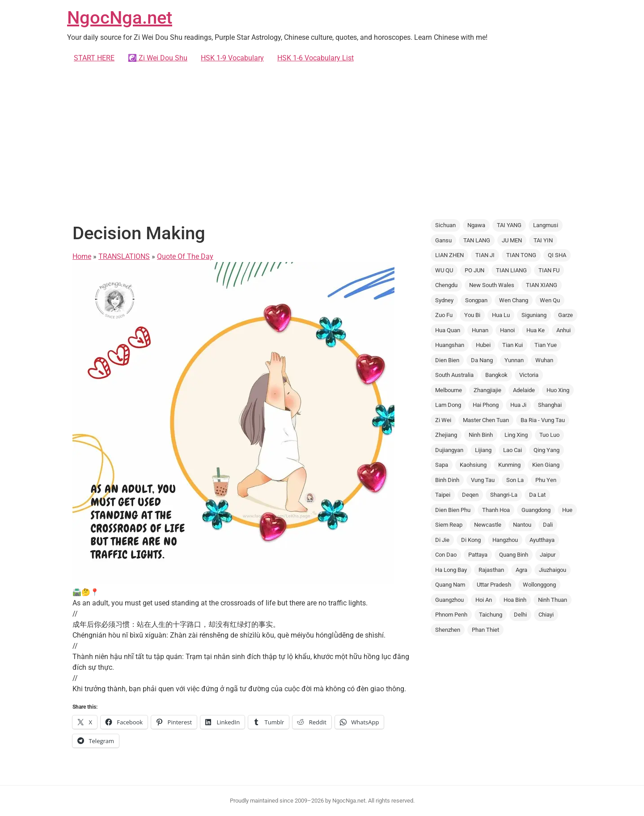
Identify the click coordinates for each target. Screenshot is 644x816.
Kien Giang (546, 465)
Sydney (444, 300)
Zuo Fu (444, 315)
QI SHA (557, 255)
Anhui (563, 330)
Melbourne (449, 390)
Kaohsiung (473, 465)
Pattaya (478, 555)
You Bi (472, 315)
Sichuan (445, 225)
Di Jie (442, 540)
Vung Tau (483, 480)
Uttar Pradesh (494, 585)
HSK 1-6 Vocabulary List (316, 58)
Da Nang (482, 360)
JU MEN (512, 240)
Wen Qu (550, 300)
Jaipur (548, 555)
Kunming (509, 465)
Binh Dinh (447, 480)
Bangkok (496, 375)
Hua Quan (448, 330)
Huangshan (450, 345)
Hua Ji (518, 405)
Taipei (443, 495)
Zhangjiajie (487, 390)
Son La (515, 480)
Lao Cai (513, 450)
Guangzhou (449, 600)
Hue (567, 510)
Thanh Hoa (496, 510)
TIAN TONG (521, 255)
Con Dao (446, 555)
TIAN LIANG (511, 270)
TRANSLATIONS (124, 256)
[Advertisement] (322, 141)
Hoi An (484, 600)
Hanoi (507, 330)
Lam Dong (448, 405)
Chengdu (446, 285)
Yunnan (514, 360)
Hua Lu (501, 315)
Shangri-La (504, 495)
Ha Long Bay (451, 570)
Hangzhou (505, 540)
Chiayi (546, 615)
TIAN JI (485, 255)
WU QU (444, 270)
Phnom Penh (451, 615)
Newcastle (488, 525)
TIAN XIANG (542, 285)
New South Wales (492, 285)
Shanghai (550, 405)
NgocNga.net (120, 18)
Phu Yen (546, 480)
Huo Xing (558, 390)
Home (82, 256)
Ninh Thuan (553, 600)
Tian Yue (546, 345)
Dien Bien (447, 360)
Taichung (491, 615)
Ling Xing (516, 435)
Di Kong (471, 540)
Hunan (480, 330)
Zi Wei (443, 420)
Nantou (522, 525)
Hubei (483, 345)
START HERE (94, 58)
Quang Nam (450, 585)
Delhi (520, 615)
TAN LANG (477, 240)
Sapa (442, 465)
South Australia (454, 375)
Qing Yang (547, 450)
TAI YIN (543, 240)
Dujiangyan (449, 450)
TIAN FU (549, 270)
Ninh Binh (481, 435)
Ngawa (476, 225)
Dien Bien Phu (453, 510)
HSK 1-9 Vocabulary (232, 58)
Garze (566, 315)
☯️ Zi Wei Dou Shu (158, 58)
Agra (521, 570)
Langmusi (546, 225)
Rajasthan (491, 570)
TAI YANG (509, 225)
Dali (548, 525)
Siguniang (534, 315)
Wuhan (544, 360)
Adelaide (524, 390)
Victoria (529, 375)
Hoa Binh (515, 600)
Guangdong (536, 510)
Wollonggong (539, 585)
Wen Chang (514, 300)
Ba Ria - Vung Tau (543, 420)
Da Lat (537, 495)
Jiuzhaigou (553, 570)
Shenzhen (448, 630)
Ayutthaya (542, 540)
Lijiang (483, 450)
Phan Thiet (485, 630)
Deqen (470, 495)
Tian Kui (513, 345)
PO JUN (475, 270)
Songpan (476, 300)
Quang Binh (514, 555)
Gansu (443, 240)
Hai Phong (486, 405)
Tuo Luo (549, 435)
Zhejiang (446, 435)
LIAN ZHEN (449, 255)
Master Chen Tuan (486, 420)
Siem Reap (449, 525)
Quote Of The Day (185, 256)
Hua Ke (536, 330)
